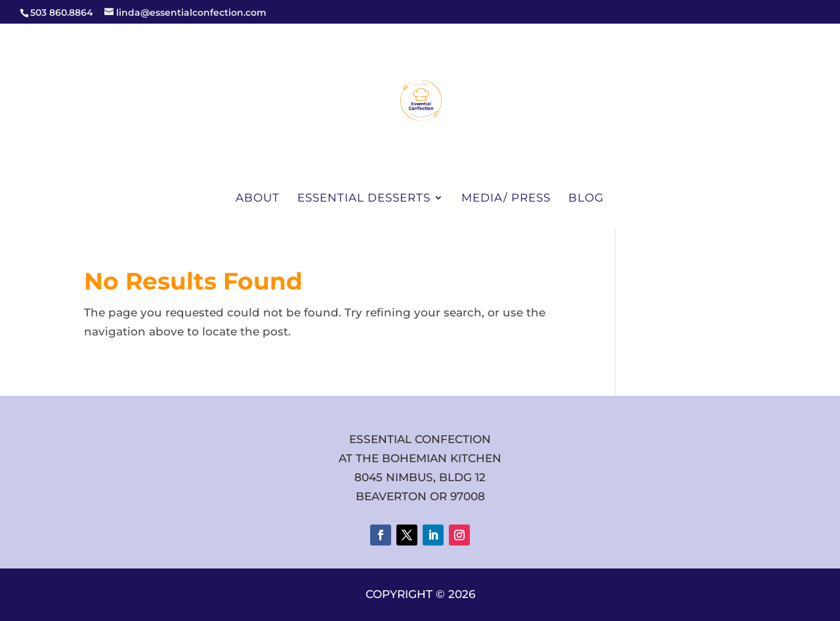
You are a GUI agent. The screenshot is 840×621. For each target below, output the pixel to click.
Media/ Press (506, 199)
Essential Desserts (364, 199)
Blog (586, 199)
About (258, 199)
